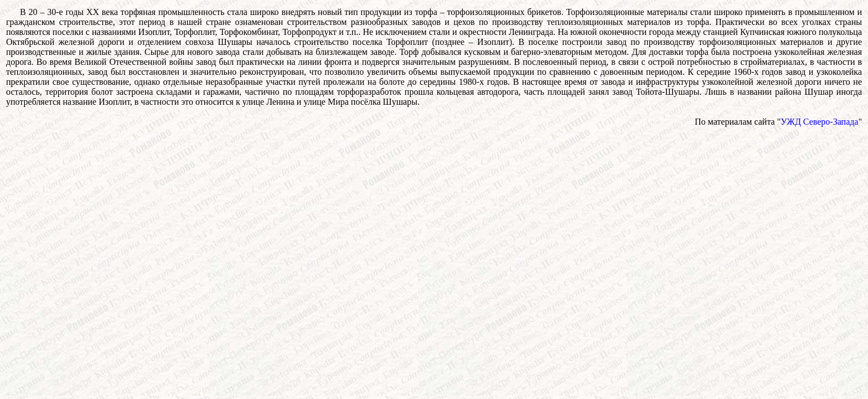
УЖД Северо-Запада (819, 122)
